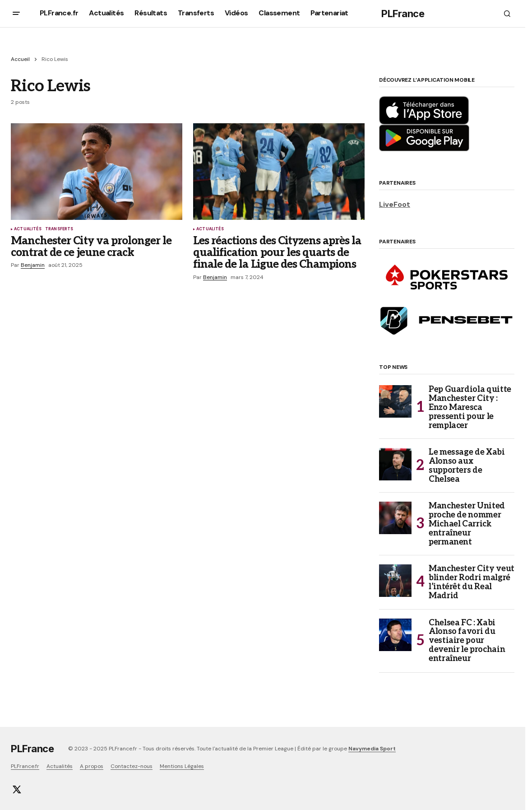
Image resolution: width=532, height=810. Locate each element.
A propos (92, 766)
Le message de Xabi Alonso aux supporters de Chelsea (467, 466)
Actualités (28, 229)
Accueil (20, 59)
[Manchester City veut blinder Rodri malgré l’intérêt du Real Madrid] (395, 581)
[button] (16, 14)
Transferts (59, 229)
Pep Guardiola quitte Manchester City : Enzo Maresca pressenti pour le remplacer (470, 407)
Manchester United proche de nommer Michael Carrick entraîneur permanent (467, 524)
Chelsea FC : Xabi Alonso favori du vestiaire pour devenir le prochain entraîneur (467, 641)
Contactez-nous (132, 766)
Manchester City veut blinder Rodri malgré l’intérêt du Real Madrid (472, 582)
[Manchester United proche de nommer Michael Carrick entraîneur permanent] (395, 518)
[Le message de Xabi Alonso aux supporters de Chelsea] (395, 464)
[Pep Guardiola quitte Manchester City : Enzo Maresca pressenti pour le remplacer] (395, 401)
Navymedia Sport (372, 749)
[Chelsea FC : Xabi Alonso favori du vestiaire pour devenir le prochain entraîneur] (395, 635)
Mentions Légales (182, 766)
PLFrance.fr (25, 766)
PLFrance (403, 14)
